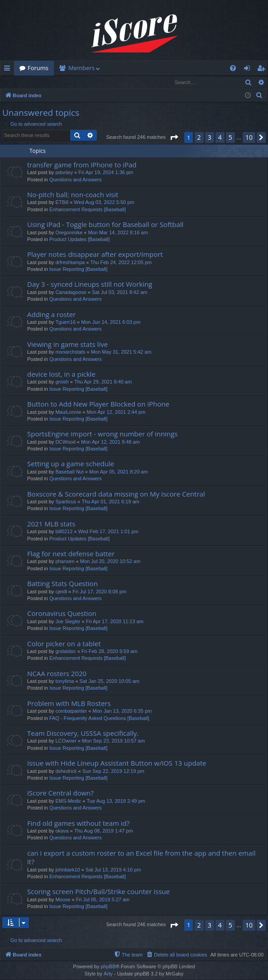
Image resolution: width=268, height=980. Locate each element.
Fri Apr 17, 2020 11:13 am (115, 622)
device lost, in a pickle (61, 374)
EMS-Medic (68, 801)
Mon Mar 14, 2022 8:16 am (118, 233)
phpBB (108, 967)
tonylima (65, 682)
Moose (63, 900)
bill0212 (64, 532)
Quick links (9, 70)
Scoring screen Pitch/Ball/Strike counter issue (98, 892)
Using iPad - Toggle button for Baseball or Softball (105, 225)
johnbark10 (67, 870)
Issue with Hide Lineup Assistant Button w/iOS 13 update (117, 763)
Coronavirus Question (62, 614)
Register (45, 82)
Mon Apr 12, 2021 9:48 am (110, 442)
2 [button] (199, 138)
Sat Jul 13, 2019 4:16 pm (113, 870)
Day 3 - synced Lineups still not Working (90, 284)
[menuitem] (233, 68)
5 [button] (230, 138)
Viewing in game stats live (67, 345)
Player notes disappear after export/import (95, 255)
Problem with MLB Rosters (69, 704)
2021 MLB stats (51, 524)
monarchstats (70, 352)
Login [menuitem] (249, 70)
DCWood (65, 442)
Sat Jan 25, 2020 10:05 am (110, 682)
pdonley (64, 173)
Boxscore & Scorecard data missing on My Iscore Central (116, 494)
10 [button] (249, 138)
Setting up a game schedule (71, 464)
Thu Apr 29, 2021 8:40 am (103, 382)
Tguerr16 (65, 322)
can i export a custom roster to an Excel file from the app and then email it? (141, 858)
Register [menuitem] (263, 70)
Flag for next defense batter (71, 554)
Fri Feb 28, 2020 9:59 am (110, 652)
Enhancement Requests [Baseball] (88, 210)
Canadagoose (71, 293)
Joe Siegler (68, 622)
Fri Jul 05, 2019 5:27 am (103, 900)
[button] (174, 138)
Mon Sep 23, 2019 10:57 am (113, 741)
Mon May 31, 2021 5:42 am (121, 352)
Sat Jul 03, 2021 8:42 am (120, 293)
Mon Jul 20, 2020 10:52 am (110, 562)
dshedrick (66, 772)
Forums (38, 68)
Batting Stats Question (62, 584)
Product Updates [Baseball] (79, 240)
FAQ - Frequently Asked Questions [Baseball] (99, 719)
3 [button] (210, 138)
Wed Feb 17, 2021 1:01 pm (108, 532)
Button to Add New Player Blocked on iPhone (98, 404)
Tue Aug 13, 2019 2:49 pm (116, 801)
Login (15, 82)
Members (81, 68)
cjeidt (61, 592)
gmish (62, 382)
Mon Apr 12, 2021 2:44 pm (116, 412)
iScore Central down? (60, 793)
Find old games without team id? (78, 824)
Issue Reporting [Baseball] (78, 270)
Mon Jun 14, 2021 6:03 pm (111, 322)
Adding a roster (51, 315)
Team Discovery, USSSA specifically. (83, 734)
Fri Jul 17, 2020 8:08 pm (99, 592)
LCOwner (66, 741)
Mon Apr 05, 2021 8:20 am (119, 472)
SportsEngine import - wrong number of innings (102, 434)
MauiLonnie (68, 412)
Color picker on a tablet (64, 644)
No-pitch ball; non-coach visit (73, 195)
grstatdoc (65, 652)
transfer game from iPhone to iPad (82, 165)
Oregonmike (69, 233)
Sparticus (66, 502)
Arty (108, 974)
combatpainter (71, 711)
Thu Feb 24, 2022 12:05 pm (121, 263)
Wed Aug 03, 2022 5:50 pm (104, 203)
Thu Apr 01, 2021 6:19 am (110, 502)
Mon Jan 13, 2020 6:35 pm (122, 711)
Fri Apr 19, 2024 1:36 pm (106, 173)
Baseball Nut (69, 472)
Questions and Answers (76, 180)
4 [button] (220, 138)
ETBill (62, 203)
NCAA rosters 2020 (57, 674)
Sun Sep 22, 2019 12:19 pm (113, 772)
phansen (65, 562)
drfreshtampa (70, 263)
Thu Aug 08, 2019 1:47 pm (104, 831)
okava (62, 831)
